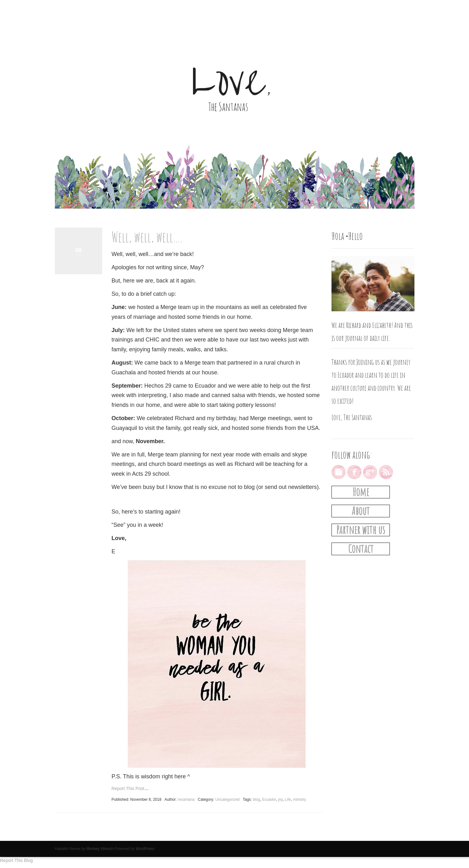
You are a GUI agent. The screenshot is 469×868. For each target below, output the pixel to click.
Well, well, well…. (147, 237)
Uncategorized (227, 800)
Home (361, 492)
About (361, 511)
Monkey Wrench (100, 849)
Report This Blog (16, 860)
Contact (361, 549)
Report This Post (128, 788)
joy (280, 800)
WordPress (145, 849)
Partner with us (361, 530)
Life (288, 800)
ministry (299, 800)
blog (257, 800)
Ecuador (269, 800)
